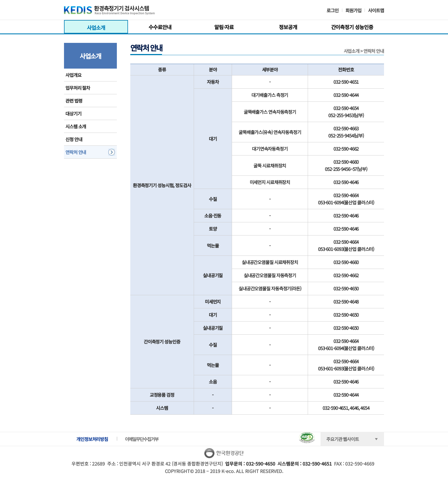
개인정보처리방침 (92, 439)
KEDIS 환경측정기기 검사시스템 (116, 11)
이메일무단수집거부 (142, 439)
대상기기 (73, 113)
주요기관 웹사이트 (343, 439)
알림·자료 (224, 27)
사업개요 (73, 75)
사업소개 (96, 27)
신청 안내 (74, 139)
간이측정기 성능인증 (352, 27)
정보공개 (288, 27)
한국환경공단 (224, 453)
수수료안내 (160, 27)
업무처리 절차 (78, 88)
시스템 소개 (76, 126)
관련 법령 (74, 101)
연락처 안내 (76, 152)
